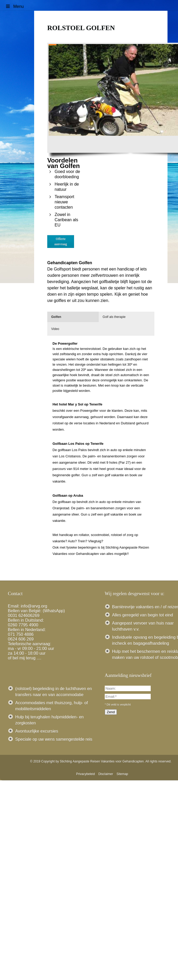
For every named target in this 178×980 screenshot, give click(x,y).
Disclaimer (106, 774)
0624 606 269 (21, 639)
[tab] (73, 317)
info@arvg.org (34, 606)
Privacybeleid (85, 774)
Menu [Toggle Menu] (14, 6)
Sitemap (122, 774)
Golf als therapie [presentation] (114, 317)
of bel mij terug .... (25, 658)
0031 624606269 (24, 616)
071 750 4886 (21, 634)
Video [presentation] (55, 329)
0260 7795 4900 (23, 625)
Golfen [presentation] (56, 317)
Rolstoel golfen (81, 28)
